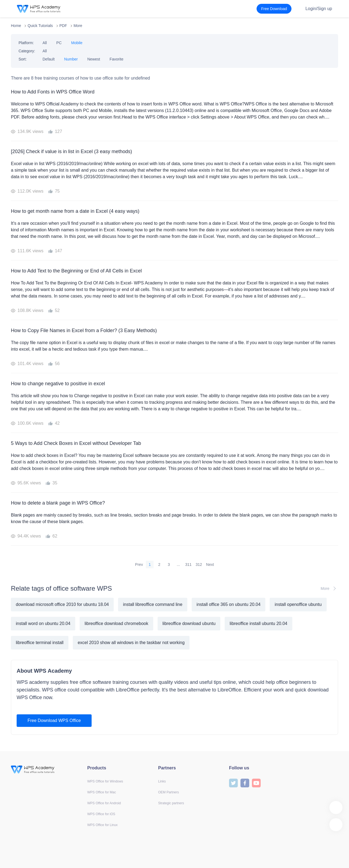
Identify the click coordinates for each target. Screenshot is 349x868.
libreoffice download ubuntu (189, 623)
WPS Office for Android (104, 803)
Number (71, 59)
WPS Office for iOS (101, 814)
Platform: (26, 43)
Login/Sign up (319, 9)
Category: (27, 51)
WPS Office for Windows (105, 781)
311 (188, 564)
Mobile (77, 43)
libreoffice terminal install (40, 643)
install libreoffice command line (153, 604)
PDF (63, 26)
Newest (94, 59)
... (178, 564)
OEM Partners (169, 792)
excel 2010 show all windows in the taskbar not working (131, 643)
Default (49, 59)
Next (210, 564)
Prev (139, 564)
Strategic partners (171, 803)
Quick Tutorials (40, 26)
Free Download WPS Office (54, 720)
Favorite (117, 59)
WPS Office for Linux (102, 825)
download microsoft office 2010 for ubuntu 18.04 (62, 604)
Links (162, 781)
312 (199, 564)
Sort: (23, 59)
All (45, 43)
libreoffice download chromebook (116, 623)
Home (16, 26)
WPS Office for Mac (102, 792)
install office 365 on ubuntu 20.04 (229, 604)
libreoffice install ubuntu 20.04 (258, 623)
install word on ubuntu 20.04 (43, 623)
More (78, 26)
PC (59, 43)
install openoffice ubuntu (298, 604)
